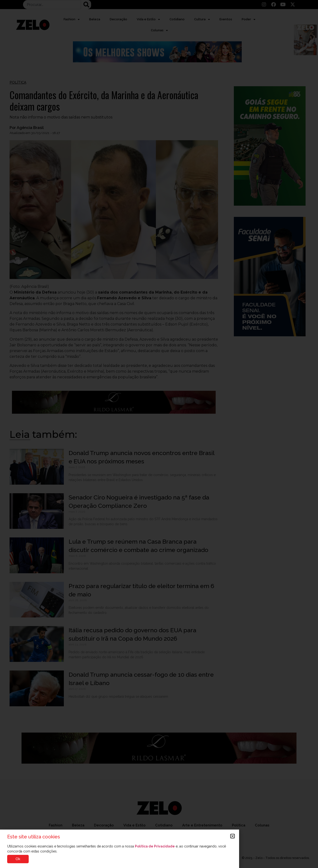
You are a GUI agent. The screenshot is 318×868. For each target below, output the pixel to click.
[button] (233, 836)
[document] (159, 434)
